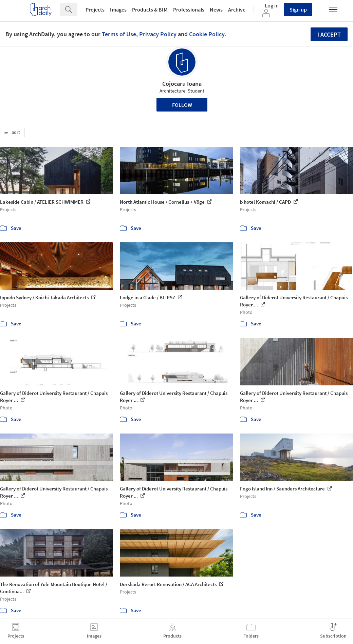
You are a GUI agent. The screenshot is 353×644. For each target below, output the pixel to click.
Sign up (298, 9)
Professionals (189, 9)
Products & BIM (150, 9)
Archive (237, 9)
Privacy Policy (158, 34)
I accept (329, 34)
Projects (95, 9)
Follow (182, 105)
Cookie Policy (207, 34)
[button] (12, 133)
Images (118, 9)
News (216, 9)
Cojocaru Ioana (182, 84)
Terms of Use (119, 34)
